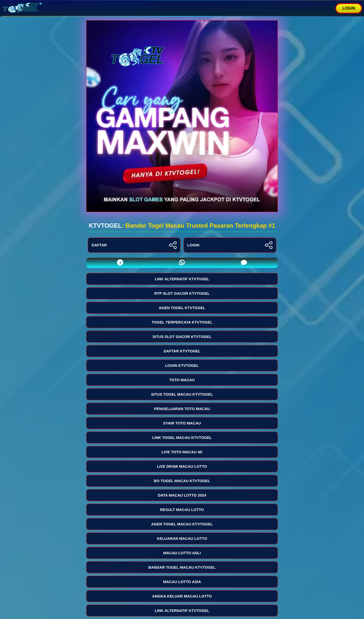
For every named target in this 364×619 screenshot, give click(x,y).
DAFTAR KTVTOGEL (182, 351)
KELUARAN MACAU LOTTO (182, 538)
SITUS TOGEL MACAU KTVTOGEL (182, 394)
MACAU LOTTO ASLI (182, 553)
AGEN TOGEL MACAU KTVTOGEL (182, 524)
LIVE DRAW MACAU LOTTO (182, 466)
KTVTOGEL (105, 226)
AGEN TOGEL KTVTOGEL (182, 308)
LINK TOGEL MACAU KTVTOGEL (182, 437)
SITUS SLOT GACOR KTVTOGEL (182, 337)
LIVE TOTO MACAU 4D (182, 452)
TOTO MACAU (182, 380)
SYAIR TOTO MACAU (182, 423)
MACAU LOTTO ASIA (182, 582)
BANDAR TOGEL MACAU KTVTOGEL (182, 567)
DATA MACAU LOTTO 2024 (182, 495)
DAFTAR (134, 245)
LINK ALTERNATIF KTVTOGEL (182, 279)
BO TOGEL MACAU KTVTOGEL (182, 481)
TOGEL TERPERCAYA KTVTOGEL (182, 322)
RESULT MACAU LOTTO (182, 510)
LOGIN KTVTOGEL (182, 365)
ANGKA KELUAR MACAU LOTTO (182, 596)
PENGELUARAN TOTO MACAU (182, 409)
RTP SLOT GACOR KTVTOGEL (182, 293)
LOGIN (349, 8)
